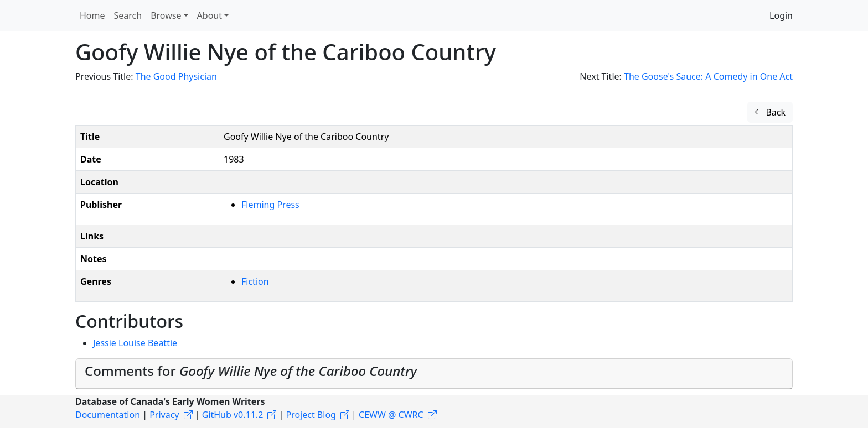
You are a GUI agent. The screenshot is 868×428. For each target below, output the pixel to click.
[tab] (434, 374)
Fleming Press (270, 205)
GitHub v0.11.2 (233, 415)
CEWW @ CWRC (391, 415)
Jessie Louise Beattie (135, 343)
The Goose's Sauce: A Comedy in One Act (708, 76)
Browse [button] (166, 15)
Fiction (255, 281)
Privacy (164, 415)
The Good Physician (176, 76)
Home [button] (92, 15)
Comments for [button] (251, 371)
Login (781, 15)
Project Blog (311, 415)
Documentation (108, 415)
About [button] (210, 15)
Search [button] (128, 15)
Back (770, 112)
